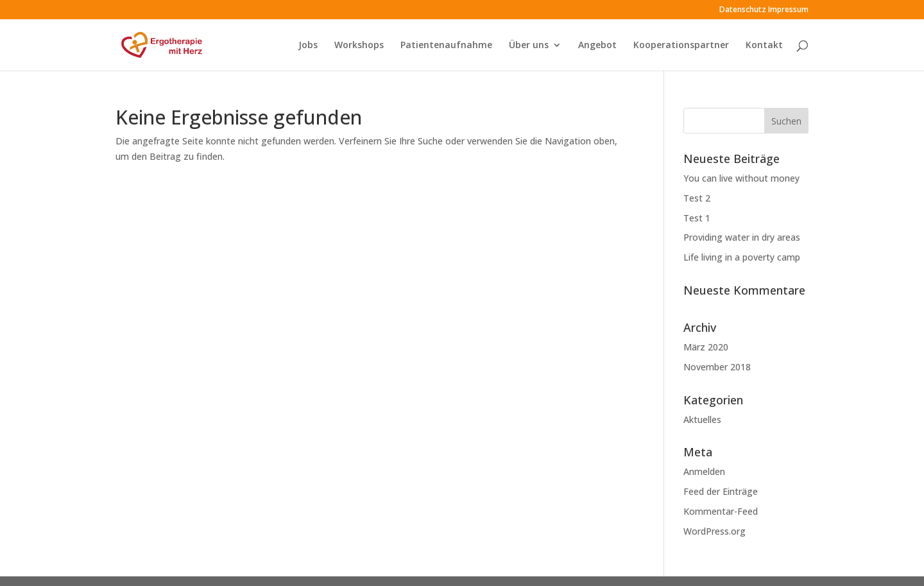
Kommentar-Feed (721, 511)
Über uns (529, 46)
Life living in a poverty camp (742, 257)
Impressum (788, 10)
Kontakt (764, 46)
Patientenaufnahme (446, 46)
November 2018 (717, 367)
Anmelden (704, 471)
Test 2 (697, 198)
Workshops (359, 46)
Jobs (308, 46)
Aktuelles (702, 419)
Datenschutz (743, 10)
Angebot (597, 46)
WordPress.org (714, 531)
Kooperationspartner (681, 46)
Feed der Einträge (721, 491)
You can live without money (741, 178)
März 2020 (706, 347)
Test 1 (697, 218)
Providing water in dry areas (742, 237)
